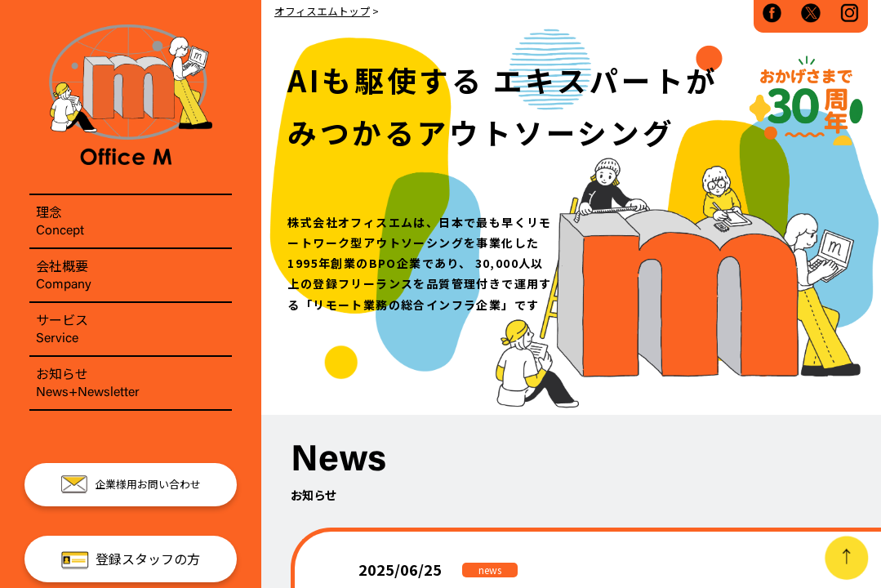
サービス (131, 329)
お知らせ (131, 383)
